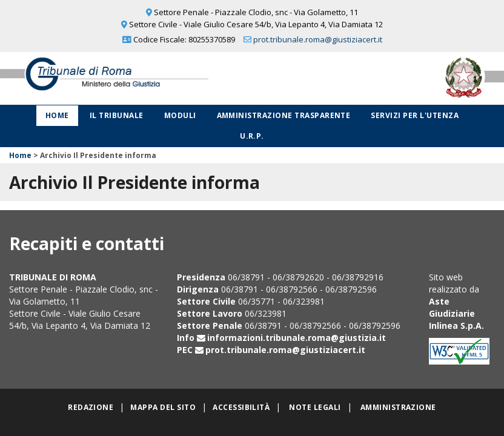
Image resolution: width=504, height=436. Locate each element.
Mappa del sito (163, 407)
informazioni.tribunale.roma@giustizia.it (297, 338)
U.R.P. (252, 136)
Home (57, 115)
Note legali (315, 407)
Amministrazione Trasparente (284, 115)
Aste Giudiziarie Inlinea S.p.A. (456, 313)
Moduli (180, 115)
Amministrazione (398, 407)
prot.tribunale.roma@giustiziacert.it (318, 39)
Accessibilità (241, 407)
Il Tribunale (117, 115)
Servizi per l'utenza (415, 115)
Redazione (91, 407)
